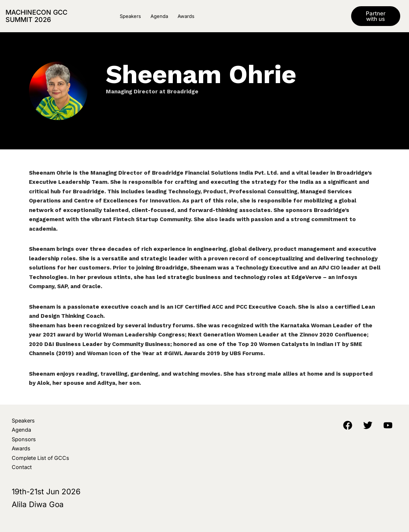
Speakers (130, 16)
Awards (186, 16)
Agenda (159, 16)
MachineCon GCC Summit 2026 (36, 16)
